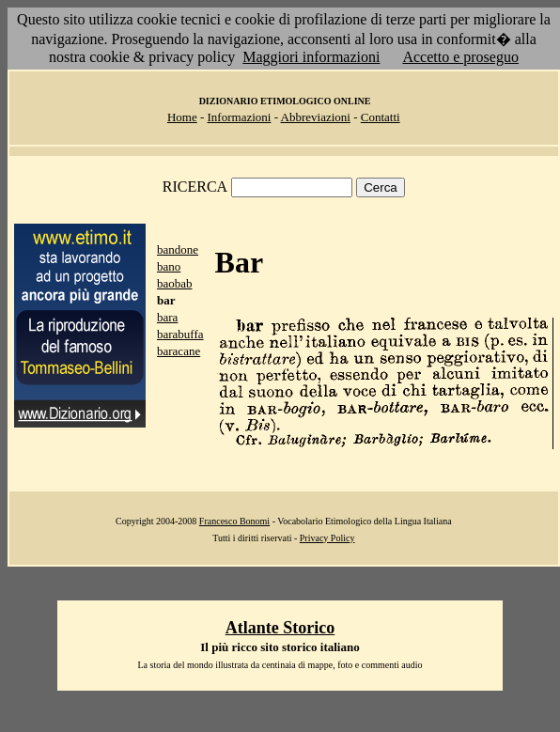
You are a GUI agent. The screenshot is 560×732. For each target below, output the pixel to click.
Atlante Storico (280, 628)
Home (182, 117)
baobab (175, 283)
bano (169, 266)
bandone (178, 249)
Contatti (381, 117)
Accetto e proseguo (460, 57)
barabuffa (180, 334)
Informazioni (240, 117)
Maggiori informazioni (311, 57)
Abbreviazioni (316, 117)
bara (167, 317)
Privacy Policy (327, 538)
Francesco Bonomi (234, 521)
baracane (179, 351)
